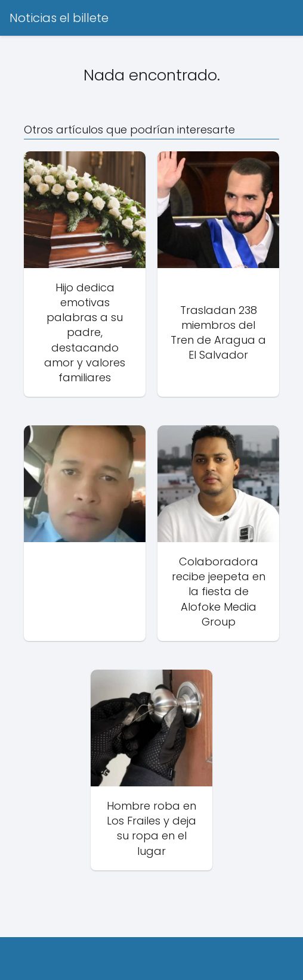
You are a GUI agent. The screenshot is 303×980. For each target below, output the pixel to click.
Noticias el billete (59, 18)
